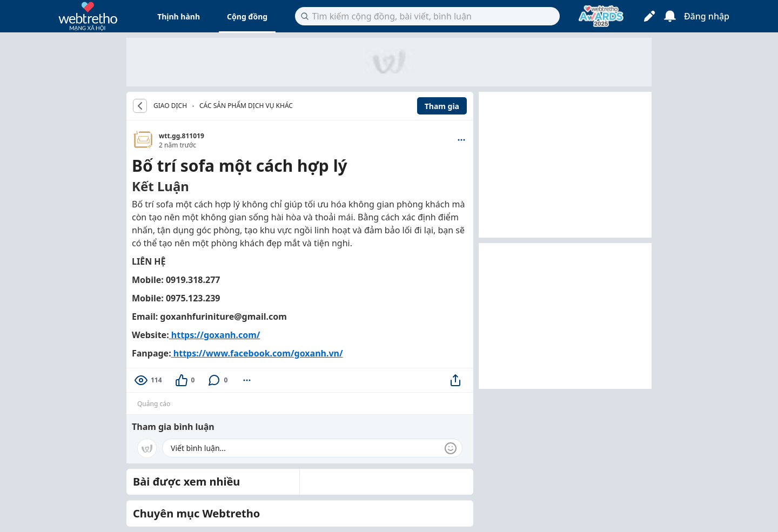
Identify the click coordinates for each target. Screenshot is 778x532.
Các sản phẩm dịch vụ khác (246, 106)
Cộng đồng (247, 16)
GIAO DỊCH (170, 106)
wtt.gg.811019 (182, 136)
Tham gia (442, 106)
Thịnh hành (179, 16)
